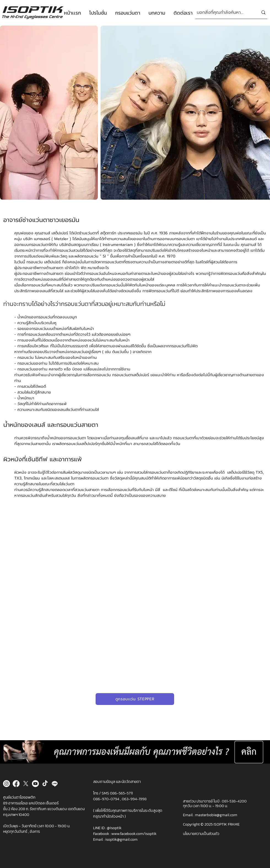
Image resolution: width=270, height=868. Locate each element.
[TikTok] (45, 784)
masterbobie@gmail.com (216, 815)
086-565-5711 (121, 793)
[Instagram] (6, 784)
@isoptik (114, 828)
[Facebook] (16, 784)
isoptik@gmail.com (121, 839)
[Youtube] (35, 784)
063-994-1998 (134, 799)
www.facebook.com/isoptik (134, 834)
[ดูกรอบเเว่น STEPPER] (135, 699)
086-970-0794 (107, 799)
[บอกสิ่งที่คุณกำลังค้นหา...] (223, 13)
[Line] (55, 784)
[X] (26, 784)
